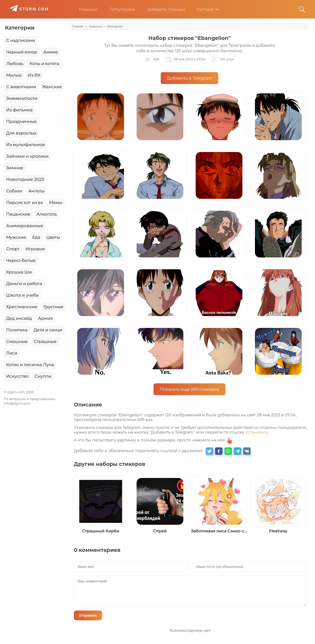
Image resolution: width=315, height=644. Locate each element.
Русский (202, 9)
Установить (257, 432)
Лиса (12, 353)
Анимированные (25, 226)
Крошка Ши (19, 272)
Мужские (16, 237)
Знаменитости (22, 98)
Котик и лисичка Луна (30, 365)
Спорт (13, 249)
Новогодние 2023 (25, 179)
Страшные (45, 341)
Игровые (35, 249)
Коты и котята (44, 64)
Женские (52, 87)
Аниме (51, 52)
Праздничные (21, 121)
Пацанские (18, 214)
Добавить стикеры (162, 9)
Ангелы (36, 191)
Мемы (56, 203)
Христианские (22, 307)
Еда (36, 237)
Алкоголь (47, 214)
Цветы (53, 237)
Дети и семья (48, 330)
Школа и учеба (22, 295)
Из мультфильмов (25, 145)
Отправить (88, 615)
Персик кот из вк (25, 203)
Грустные (53, 307)
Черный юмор (22, 52)
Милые (14, 75)
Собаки (14, 191)
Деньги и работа (24, 284)
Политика (17, 330)
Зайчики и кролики (27, 156)
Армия (46, 318)
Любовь (15, 64)
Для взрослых (21, 133)
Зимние (15, 168)
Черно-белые (21, 260)
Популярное (118, 9)
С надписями (21, 40)
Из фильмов (19, 110)
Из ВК (34, 75)
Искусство (17, 376)
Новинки (84, 9)
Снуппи (43, 376)
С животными (21, 87)
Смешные (17, 341)
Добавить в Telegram (189, 78)
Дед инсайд (19, 318)
